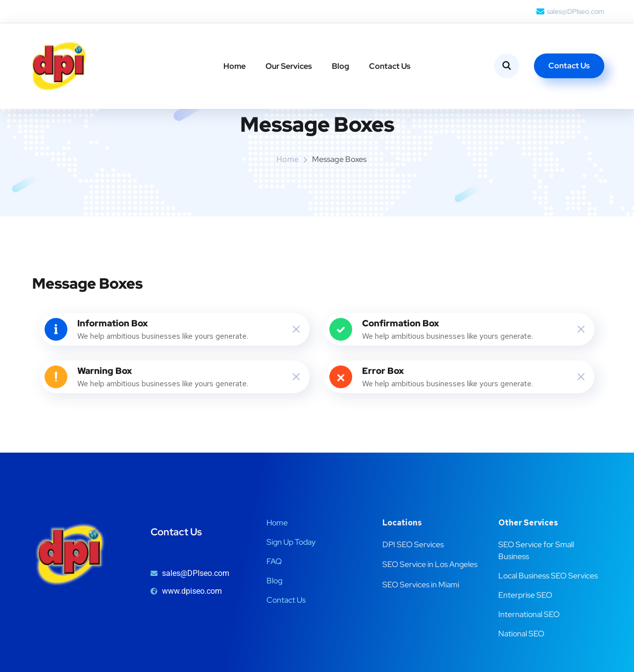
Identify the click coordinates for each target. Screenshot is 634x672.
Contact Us (390, 66)
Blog (341, 66)
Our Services (289, 66)
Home (235, 66)
